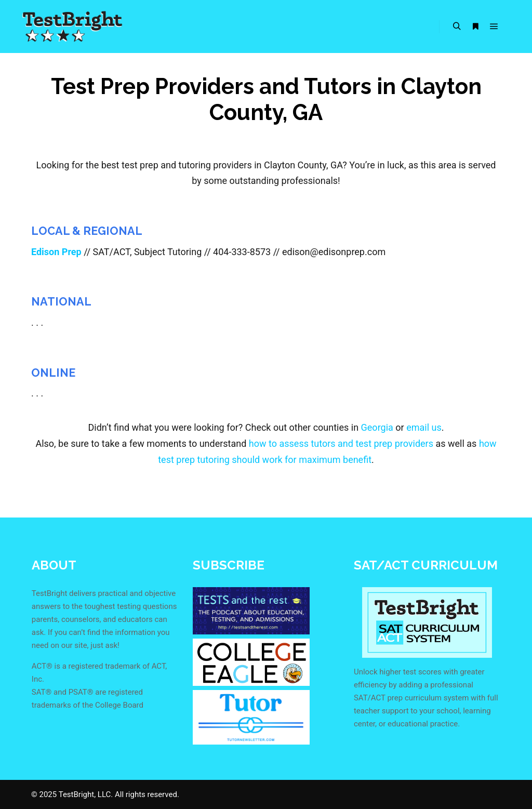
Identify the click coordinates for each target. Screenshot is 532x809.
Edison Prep (56, 252)
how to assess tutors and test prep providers (341, 443)
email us (424, 427)
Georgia (377, 427)
